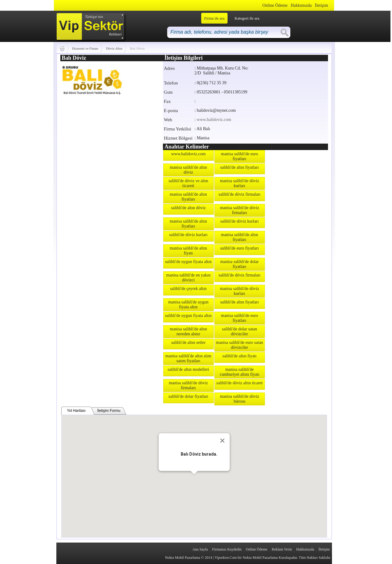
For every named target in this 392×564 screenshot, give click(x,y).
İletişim (321, 5)
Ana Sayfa (200, 549)
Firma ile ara (214, 18)
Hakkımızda (301, 5)
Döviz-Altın (114, 48)
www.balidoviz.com (214, 120)
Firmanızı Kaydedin (227, 549)
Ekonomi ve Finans (85, 48)
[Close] (222, 441)
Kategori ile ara (247, 18)
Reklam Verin (282, 549)
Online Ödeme (275, 5)
